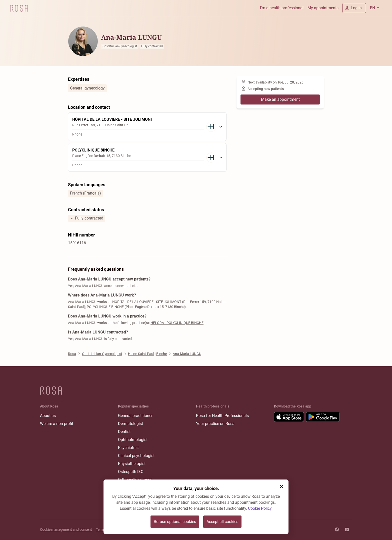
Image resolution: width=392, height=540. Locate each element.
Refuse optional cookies (175, 522)
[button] (281, 486)
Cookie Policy (260, 508)
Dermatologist (130, 424)
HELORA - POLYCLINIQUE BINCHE (177, 323)
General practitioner (135, 416)
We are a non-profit (57, 424)
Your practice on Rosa (215, 424)
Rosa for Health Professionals (222, 416)
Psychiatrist (128, 448)
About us (48, 416)
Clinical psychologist (136, 456)
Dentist (124, 432)
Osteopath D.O (131, 472)
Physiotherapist (132, 464)
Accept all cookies (222, 522)
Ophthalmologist (133, 440)
